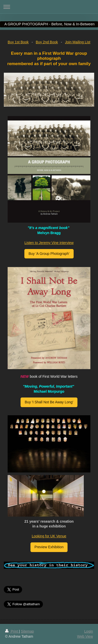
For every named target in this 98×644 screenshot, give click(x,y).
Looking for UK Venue (49, 536)
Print (12, 631)
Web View (85, 636)
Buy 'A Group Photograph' (49, 254)
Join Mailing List (78, 42)
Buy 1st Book (18, 42)
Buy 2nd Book (47, 42)
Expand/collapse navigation (49, 7)
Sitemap (27, 631)
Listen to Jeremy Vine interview (49, 243)
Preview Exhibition (49, 547)
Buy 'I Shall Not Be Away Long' (49, 402)
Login (89, 631)
